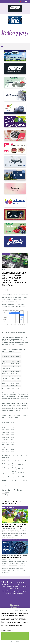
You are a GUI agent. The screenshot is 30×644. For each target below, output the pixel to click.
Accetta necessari (15, 638)
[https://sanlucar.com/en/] (15, 57)
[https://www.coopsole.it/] (15, 150)
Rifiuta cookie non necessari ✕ (22, 610)
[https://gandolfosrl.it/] (15, 203)
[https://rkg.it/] (15, 110)
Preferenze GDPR (15, 642)
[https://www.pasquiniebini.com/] (15, 83)
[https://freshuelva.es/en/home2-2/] (15, 229)
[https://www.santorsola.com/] (15, 242)
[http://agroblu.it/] (15, 163)
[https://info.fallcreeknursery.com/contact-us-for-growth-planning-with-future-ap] (15, 176)
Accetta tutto (15, 634)
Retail (4, 254)
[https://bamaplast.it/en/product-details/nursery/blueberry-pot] (15, 189)
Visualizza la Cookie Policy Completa (9, 628)
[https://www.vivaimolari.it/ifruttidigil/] (15, 136)
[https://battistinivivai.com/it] (15, 20)
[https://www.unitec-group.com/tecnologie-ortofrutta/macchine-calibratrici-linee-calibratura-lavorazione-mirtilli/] (15, 70)
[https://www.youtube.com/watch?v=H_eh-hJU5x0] (15, 97)
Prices (8, 254)
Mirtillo (5, 290)
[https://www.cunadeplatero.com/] (15, 216)
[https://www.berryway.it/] (15, 123)
